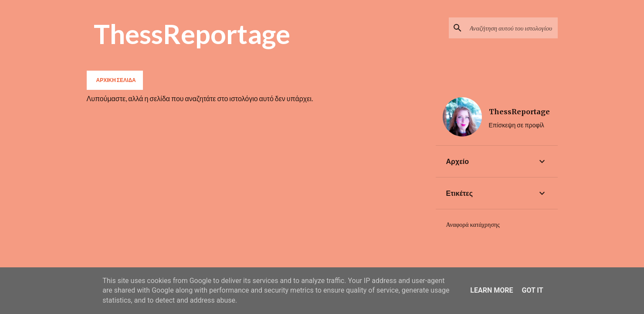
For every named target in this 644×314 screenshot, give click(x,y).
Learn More (491, 290)
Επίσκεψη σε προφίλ (517, 125)
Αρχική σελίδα (116, 80)
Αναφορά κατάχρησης (473, 225)
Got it (532, 290)
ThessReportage (192, 34)
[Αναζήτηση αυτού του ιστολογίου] (512, 28)
